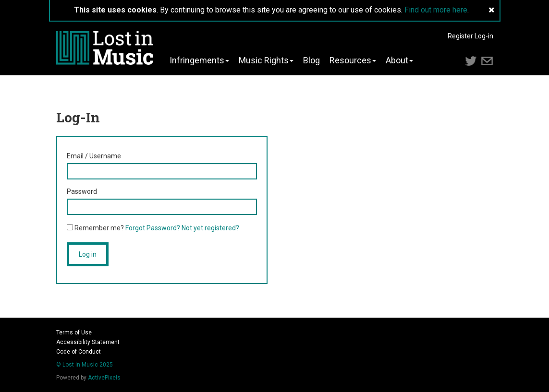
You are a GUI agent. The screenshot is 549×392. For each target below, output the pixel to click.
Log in (88, 254)
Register (460, 36)
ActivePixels (104, 378)
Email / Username (94, 156)
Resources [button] (353, 60)
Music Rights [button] (266, 60)
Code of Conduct (79, 352)
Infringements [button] (199, 60)
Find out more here (436, 10)
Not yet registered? (210, 228)
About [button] (399, 60)
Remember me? (95, 228)
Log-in (484, 36)
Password (82, 191)
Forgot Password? (153, 228)
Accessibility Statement (88, 342)
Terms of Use (74, 333)
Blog (311, 60)
